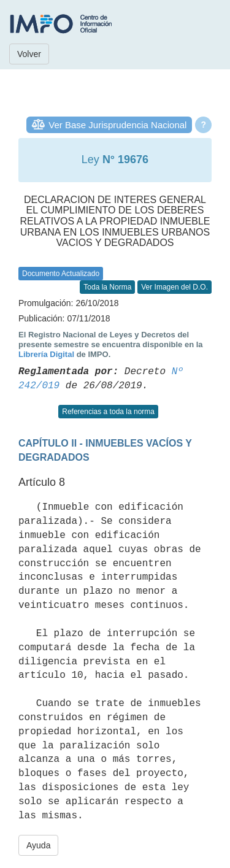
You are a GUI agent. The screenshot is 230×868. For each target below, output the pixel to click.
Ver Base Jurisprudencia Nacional (117, 125)
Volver (29, 54)
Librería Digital (46, 354)
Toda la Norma (107, 287)
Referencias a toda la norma (108, 412)
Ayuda (38, 845)
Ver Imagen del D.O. (174, 287)
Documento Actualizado (61, 274)
